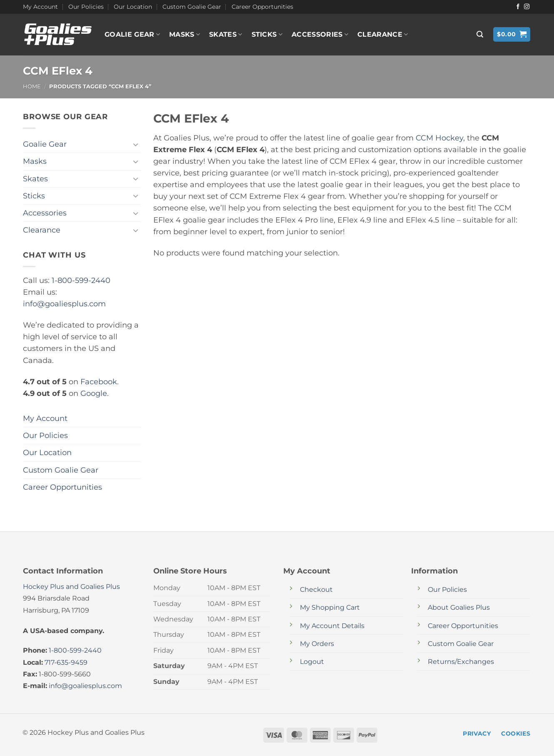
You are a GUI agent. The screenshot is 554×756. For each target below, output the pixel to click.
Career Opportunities (262, 7)
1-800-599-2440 (81, 280)
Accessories (320, 35)
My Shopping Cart (330, 607)
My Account (40, 7)
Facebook (99, 382)
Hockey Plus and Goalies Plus (71, 587)
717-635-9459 (66, 662)
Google (94, 393)
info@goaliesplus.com (64, 304)
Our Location (133, 7)
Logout (312, 662)
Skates (226, 35)
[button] (480, 34)
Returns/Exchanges (461, 662)
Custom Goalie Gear (192, 7)
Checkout (316, 590)
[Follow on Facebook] (518, 7)
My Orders (317, 644)
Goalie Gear (132, 35)
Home (32, 86)
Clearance (383, 35)
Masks (185, 35)
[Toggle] (136, 144)
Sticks (267, 35)
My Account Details (332, 626)
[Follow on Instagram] (527, 7)
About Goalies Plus (459, 607)
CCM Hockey (439, 138)
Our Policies (86, 7)
